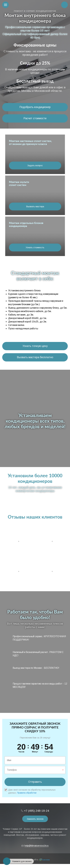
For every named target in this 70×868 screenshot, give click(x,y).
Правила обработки (27, 793)
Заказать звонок (35, 819)
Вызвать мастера (35, 206)
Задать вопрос (35, 165)
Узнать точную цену (35, 346)
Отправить (35, 782)
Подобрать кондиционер (35, 107)
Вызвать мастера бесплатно (35, 357)
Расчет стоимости (35, 118)
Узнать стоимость (35, 247)
